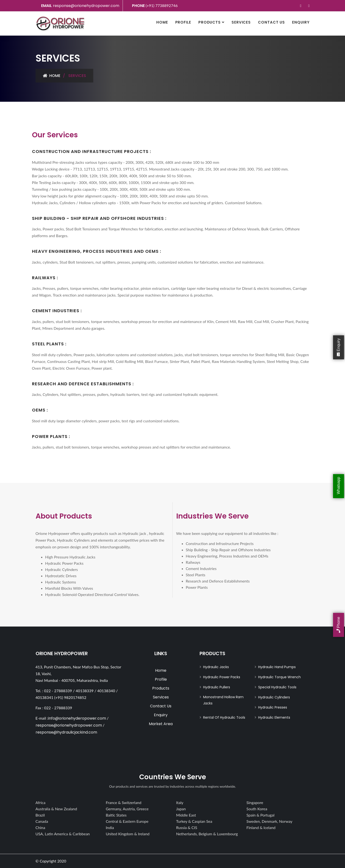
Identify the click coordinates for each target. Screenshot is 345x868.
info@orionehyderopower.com (77, 718)
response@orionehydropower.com (86, 6)
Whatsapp (338, 486)
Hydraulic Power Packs (222, 677)
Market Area (161, 724)
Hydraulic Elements (274, 717)
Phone (338, 625)
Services (241, 22)
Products (210, 22)
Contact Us (271, 22)
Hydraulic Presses (273, 707)
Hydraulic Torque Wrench (279, 677)
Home (162, 22)
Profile (183, 22)
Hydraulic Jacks (216, 667)
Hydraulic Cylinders (274, 697)
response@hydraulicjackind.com (66, 732)
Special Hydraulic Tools (277, 687)
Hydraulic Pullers (217, 687)
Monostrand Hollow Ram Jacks (223, 700)
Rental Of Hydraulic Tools (224, 717)
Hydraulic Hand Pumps (277, 667)
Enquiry (301, 22)
